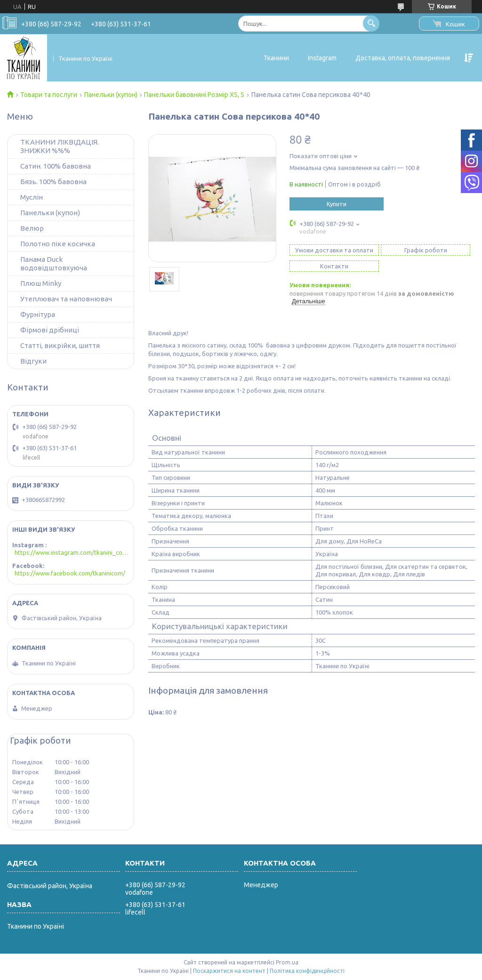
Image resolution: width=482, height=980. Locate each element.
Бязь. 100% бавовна (53, 182)
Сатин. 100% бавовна (56, 166)
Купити (337, 204)
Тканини (276, 58)
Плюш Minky (41, 283)
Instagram (322, 58)
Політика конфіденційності (307, 971)
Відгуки (33, 361)
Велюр (32, 228)
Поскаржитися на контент (229, 971)
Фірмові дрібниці (50, 330)
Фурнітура (38, 314)
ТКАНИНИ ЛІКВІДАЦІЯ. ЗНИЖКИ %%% (60, 146)
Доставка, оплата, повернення (403, 58)
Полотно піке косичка (58, 244)
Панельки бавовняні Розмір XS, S (194, 95)
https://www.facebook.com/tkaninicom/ (70, 573)
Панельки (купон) (111, 95)
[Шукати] (371, 23)
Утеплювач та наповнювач (66, 299)
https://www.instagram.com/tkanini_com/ (72, 552)
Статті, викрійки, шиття (60, 345)
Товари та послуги (49, 95)
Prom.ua (287, 962)
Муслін (32, 197)
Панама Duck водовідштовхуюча (54, 263)
